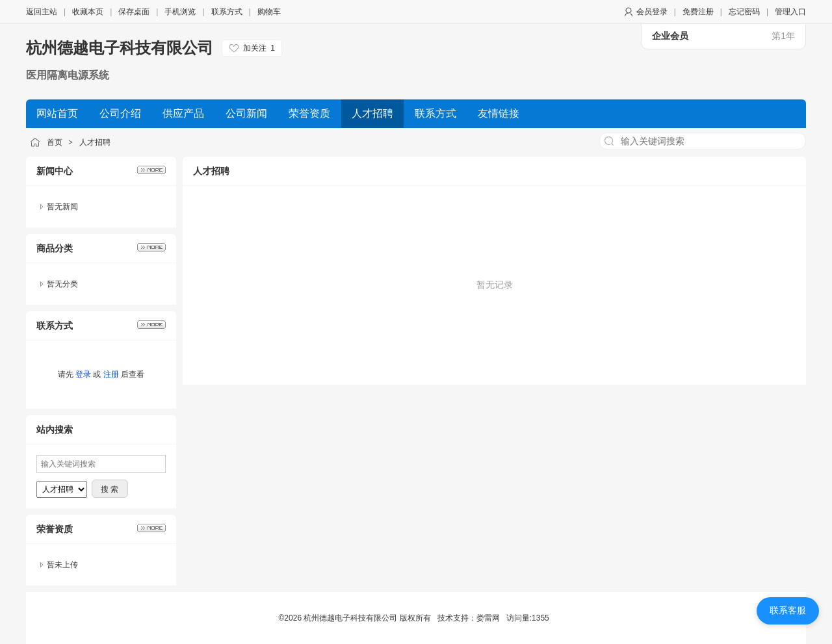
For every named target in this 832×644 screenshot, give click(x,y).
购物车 (269, 12)
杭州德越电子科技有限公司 (120, 48)
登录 (83, 374)
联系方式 (227, 12)
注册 (111, 374)
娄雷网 (488, 618)
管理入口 (790, 12)
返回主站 (42, 12)
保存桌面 (134, 12)
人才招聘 (95, 142)
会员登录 (652, 12)
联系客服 (788, 610)
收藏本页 (88, 12)
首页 (55, 142)
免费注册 (698, 12)
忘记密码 (744, 12)
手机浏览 (180, 12)
